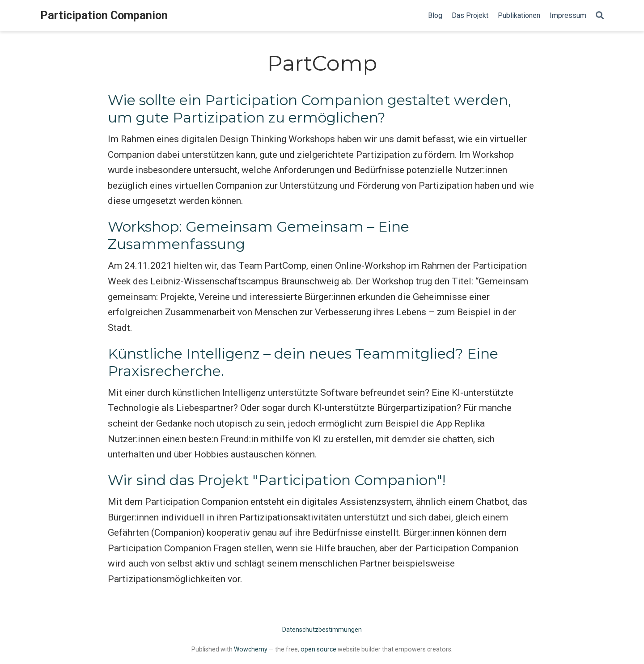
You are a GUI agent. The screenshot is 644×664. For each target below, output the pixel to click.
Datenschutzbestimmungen (322, 630)
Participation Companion (104, 15)
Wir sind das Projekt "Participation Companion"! (277, 480)
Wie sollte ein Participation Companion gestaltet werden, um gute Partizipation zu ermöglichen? (309, 109)
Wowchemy (251, 649)
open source (318, 649)
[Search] (600, 16)
